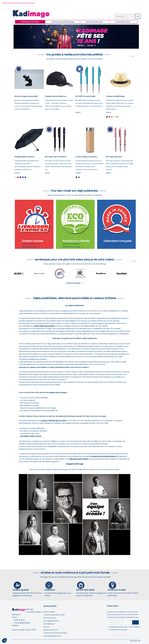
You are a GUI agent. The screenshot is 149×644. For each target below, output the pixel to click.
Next (133, 56)
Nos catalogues (49, 624)
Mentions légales (49, 612)
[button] (4, 640)
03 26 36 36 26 (19, 620)
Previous (130, 56)
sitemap (46, 627)
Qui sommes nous (50, 618)
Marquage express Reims (52, 636)
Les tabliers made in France (30, 436)
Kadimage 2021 (135, 641)
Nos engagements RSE (51, 621)
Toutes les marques (74, 283)
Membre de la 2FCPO (51, 630)
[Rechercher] (127, 16)
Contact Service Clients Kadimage (55, 633)
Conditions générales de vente (54, 615)
